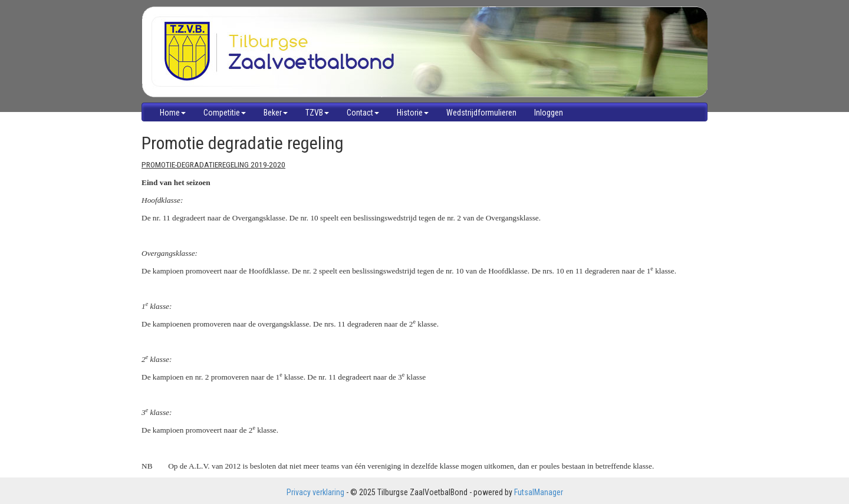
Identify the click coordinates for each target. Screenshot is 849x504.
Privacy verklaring (315, 492)
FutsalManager (539, 492)
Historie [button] (413, 113)
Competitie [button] (225, 113)
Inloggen (549, 113)
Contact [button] (363, 113)
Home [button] (173, 113)
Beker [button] (276, 113)
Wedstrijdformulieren (481, 113)
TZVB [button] (317, 113)
